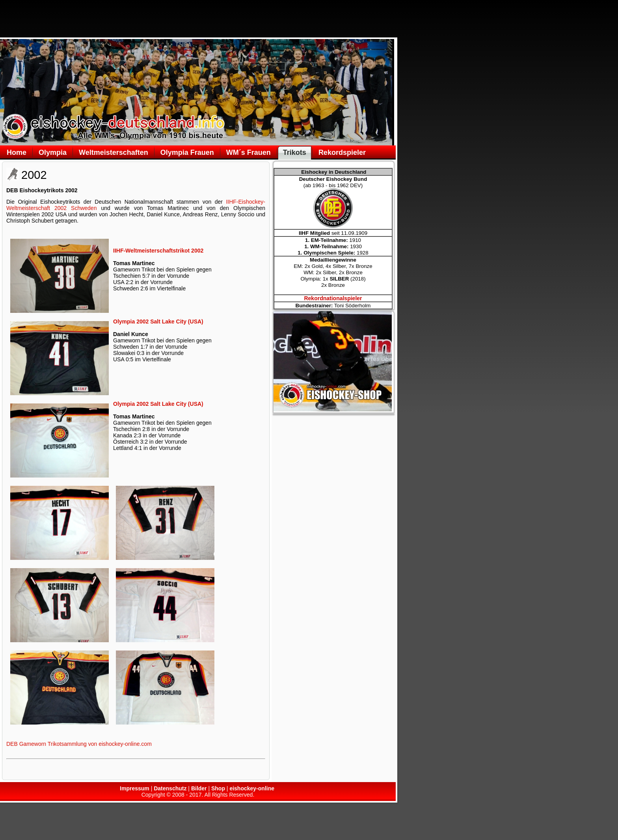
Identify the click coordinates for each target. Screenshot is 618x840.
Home (17, 152)
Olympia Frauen (187, 152)
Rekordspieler (342, 152)
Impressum (135, 788)
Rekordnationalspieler (333, 298)
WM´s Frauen (249, 152)
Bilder (199, 788)
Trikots (295, 152)
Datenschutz (170, 788)
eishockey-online (252, 788)
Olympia (53, 152)
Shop (218, 788)
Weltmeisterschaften (114, 152)
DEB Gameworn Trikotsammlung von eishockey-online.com (79, 744)
